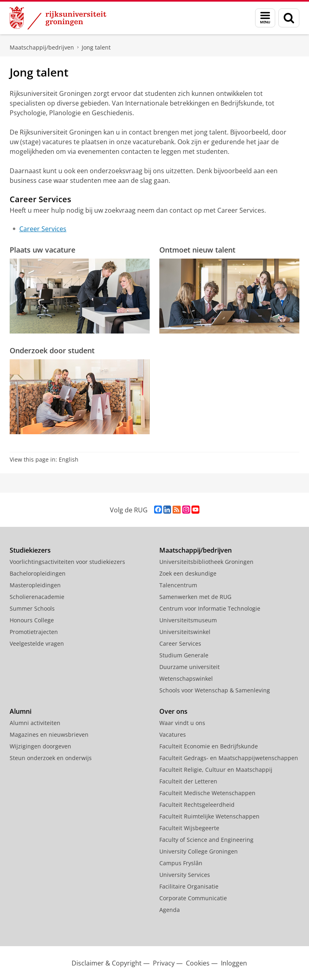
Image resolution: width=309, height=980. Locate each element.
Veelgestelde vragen (37, 643)
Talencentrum (178, 585)
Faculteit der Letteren (188, 781)
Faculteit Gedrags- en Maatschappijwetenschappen (229, 758)
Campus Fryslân (181, 863)
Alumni (21, 711)
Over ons (173, 711)
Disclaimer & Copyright (107, 963)
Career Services (43, 229)
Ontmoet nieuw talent (197, 250)
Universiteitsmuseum (188, 620)
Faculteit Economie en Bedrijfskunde (209, 746)
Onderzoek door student (52, 350)
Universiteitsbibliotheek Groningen (206, 562)
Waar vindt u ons (182, 723)
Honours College (32, 620)
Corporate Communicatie (193, 898)
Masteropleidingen (35, 585)
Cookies (198, 963)
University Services (185, 875)
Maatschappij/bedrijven (42, 47)
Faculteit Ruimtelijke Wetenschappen (209, 816)
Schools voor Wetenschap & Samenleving (215, 690)
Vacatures (173, 734)
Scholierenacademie (37, 597)
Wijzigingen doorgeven (40, 746)
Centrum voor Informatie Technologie (210, 608)
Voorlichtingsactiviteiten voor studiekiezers (67, 562)
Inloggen (234, 963)
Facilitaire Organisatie (189, 886)
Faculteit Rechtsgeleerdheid (197, 805)
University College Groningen (199, 851)
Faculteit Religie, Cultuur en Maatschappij (216, 770)
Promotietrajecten (34, 632)
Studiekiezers (30, 550)
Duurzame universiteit (190, 667)
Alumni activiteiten (35, 723)
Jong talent (96, 47)
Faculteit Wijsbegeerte (189, 828)
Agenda (170, 910)
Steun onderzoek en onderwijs (51, 758)
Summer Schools (32, 608)
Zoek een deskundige (188, 573)
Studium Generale (184, 655)
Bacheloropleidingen (38, 573)
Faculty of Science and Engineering (206, 840)
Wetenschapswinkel (186, 679)
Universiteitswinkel (185, 632)
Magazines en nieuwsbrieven (49, 734)
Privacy (164, 963)
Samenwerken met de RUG (195, 597)
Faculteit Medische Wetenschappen (207, 793)
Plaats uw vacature (42, 250)
